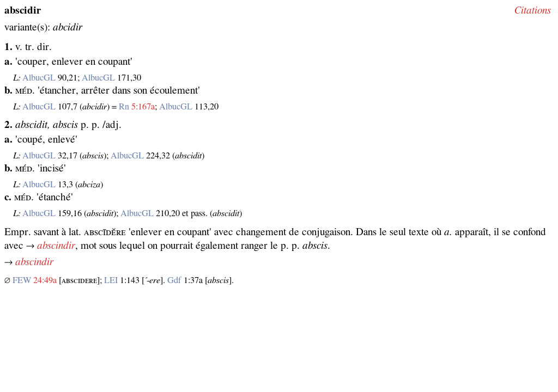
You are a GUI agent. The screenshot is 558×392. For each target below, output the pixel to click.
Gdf (174, 280)
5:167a (143, 107)
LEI (111, 280)
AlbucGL (39, 78)
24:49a (45, 280)
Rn (124, 107)
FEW (22, 280)
